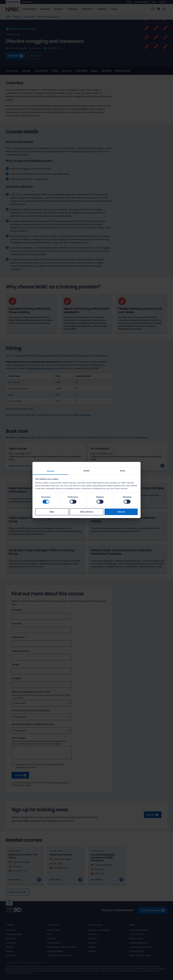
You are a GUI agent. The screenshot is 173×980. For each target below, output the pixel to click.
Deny (52, 512)
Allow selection (86, 512)
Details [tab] (86, 471)
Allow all (121, 512)
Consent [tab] (51, 471)
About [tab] (123, 471)
